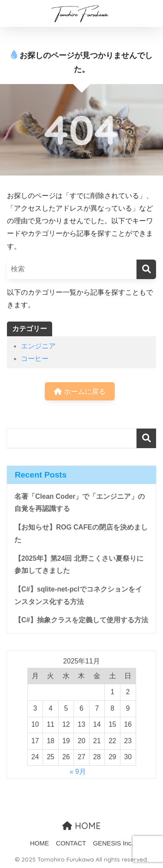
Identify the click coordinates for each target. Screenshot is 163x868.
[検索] (146, 269)
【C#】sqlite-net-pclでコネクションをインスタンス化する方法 (78, 595)
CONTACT (71, 843)
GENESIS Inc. (113, 843)
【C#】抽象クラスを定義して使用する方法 (81, 620)
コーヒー (35, 359)
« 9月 (78, 772)
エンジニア (38, 346)
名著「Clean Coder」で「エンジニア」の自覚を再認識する (80, 503)
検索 (146, 438)
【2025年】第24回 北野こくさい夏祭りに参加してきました (79, 565)
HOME (81, 826)
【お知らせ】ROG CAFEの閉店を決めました (81, 533)
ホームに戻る (80, 392)
